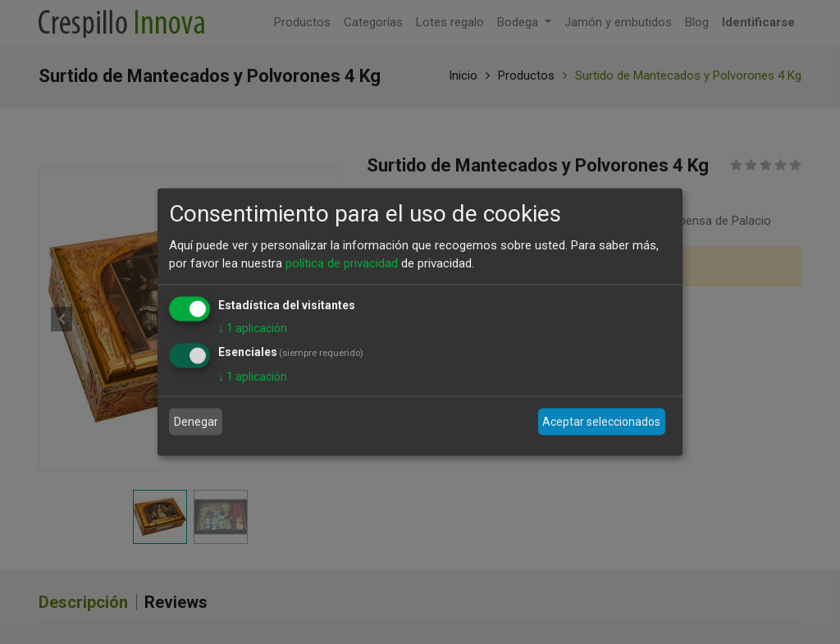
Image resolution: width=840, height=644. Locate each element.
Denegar (196, 422)
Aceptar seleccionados (601, 422)
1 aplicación (253, 327)
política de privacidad (342, 263)
